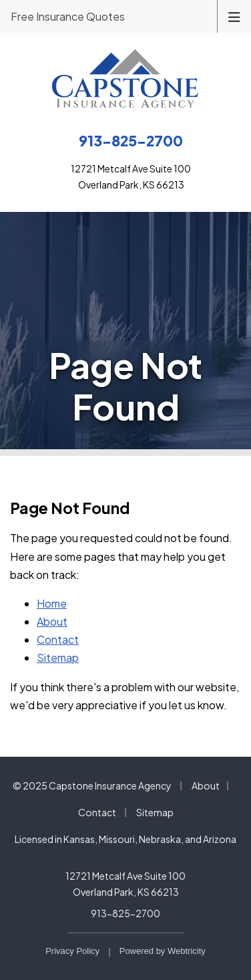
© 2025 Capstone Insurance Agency (92, 785)
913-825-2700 (125, 913)
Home (52, 603)
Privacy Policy (72, 951)
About (52, 621)
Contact (58, 639)
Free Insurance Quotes (68, 16)
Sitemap (58, 657)
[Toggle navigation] (234, 16)
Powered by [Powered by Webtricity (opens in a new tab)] (163, 951)
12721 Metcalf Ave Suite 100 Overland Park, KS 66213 (125, 884)
